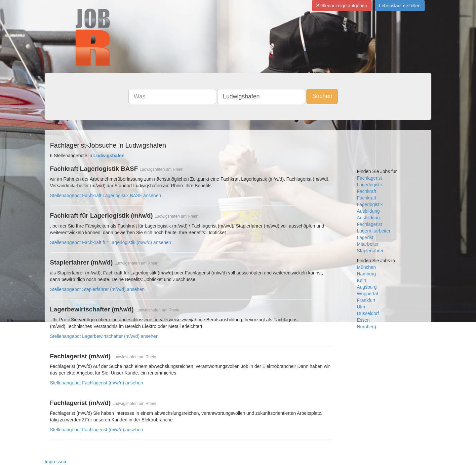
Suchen (322, 96)
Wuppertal (368, 294)
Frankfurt (366, 300)
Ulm (361, 307)
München (367, 267)
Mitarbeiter (368, 244)
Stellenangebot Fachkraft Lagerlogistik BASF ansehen (105, 196)
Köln (362, 280)
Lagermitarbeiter (374, 231)
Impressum (56, 462)
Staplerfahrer (370, 251)
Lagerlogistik (370, 185)
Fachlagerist (370, 178)
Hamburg (367, 274)
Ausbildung (368, 211)
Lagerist (365, 237)
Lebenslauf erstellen (400, 6)
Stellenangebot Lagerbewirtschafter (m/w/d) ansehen (104, 336)
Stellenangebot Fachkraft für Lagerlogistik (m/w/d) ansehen (111, 242)
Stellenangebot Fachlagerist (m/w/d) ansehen (97, 383)
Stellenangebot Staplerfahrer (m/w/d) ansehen (97, 289)
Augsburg (367, 287)
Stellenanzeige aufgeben (342, 6)
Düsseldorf (368, 313)
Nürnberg (367, 327)
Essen (363, 320)
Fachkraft (367, 191)
